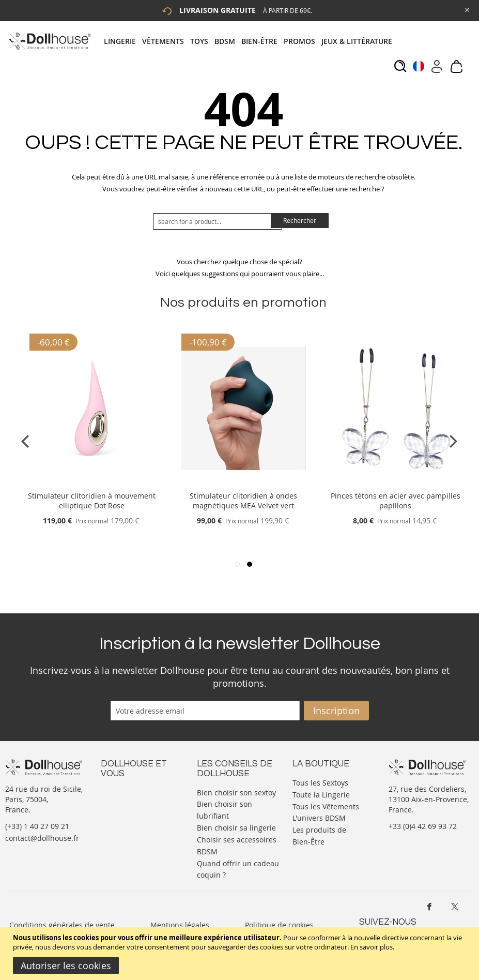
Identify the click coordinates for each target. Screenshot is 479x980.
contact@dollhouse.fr (42, 838)
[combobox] (218, 221)
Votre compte (124, 802)
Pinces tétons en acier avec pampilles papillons (396, 501)
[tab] (251, 41)
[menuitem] (123, 41)
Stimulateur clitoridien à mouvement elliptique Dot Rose (92, 501)
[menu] (251, 41)
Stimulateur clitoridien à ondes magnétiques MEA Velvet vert (243, 501)
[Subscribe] (336, 711)
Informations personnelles (123, 817)
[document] (241, 953)
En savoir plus (372, 947)
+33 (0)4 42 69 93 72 (423, 826)
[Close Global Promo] (466, 9)
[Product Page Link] (91, 483)
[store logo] (49, 41)
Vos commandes (129, 833)
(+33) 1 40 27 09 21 (37, 826)
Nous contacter (127, 791)
